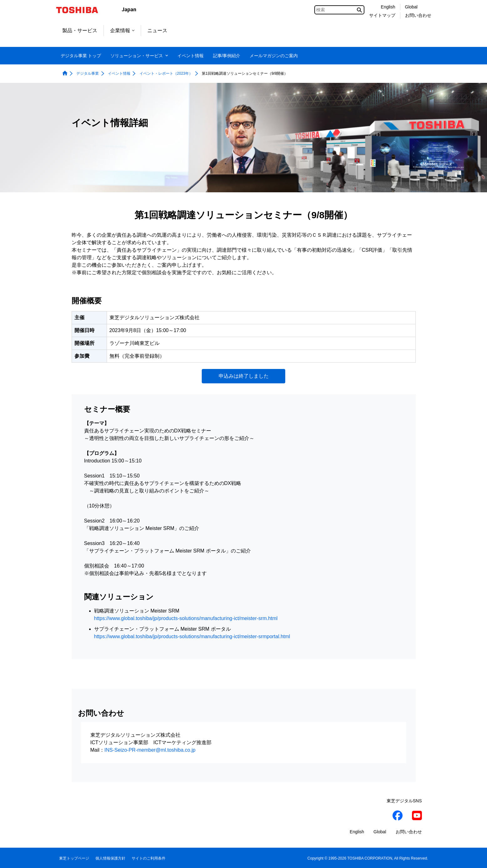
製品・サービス (80, 30)
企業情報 (122, 30)
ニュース (157, 30)
